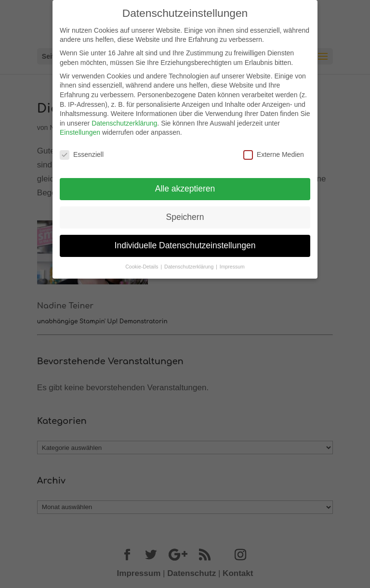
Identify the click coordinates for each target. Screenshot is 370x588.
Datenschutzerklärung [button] (190, 267)
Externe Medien (274, 155)
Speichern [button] (185, 217)
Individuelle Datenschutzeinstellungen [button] (185, 245)
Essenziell (82, 155)
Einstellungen (80, 132)
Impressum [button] (232, 267)
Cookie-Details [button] (142, 267)
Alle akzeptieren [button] (185, 189)
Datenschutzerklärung (124, 123)
